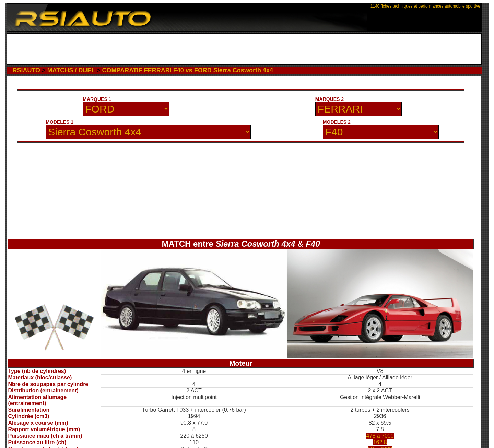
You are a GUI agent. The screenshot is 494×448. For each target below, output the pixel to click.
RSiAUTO (26, 70)
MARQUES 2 (330, 99)
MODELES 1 (60, 122)
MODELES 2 (337, 122)
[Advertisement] (244, 49)
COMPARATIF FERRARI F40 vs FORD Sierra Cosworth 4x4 (187, 70)
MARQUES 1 (97, 99)
